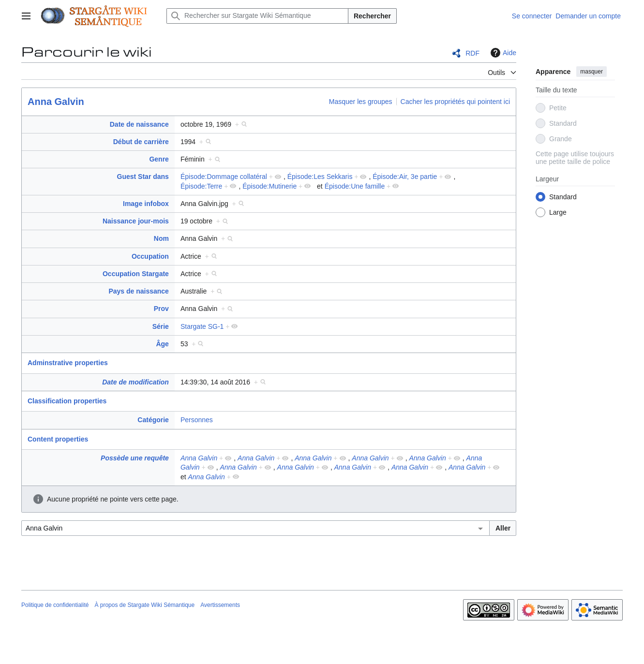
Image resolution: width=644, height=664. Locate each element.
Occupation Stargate (136, 274)
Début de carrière (141, 142)
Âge (162, 344)
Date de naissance (139, 124)
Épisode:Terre (201, 186)
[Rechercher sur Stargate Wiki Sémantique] (257, 16)
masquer (592, 72)
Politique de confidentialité (55, 605)
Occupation (150, 256)
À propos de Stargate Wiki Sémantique (144, 605)
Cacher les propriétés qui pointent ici (455, 102)
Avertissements (220, 605)
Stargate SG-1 (202, 326)
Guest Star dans (143, 177)
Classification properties (67, 401)
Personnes (197, 420)
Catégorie (153, 420)
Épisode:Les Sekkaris (320, 177)
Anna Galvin (56, 102)
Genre (159, 159)
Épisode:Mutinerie (270, 186)
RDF (472, 53)
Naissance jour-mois (136, 221)
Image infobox (146, 204)
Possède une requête (135, 458)
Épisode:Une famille (355, 186)
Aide (502, 53)
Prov (161, 309)
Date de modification (135, 382)
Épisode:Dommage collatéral (224, 177)
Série (161, 326)
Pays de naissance (139, 291)
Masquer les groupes (361, 102)
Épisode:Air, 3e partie (405, 177)
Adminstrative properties (68, 363)
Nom (161, 238)
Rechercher (372, 16)
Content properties (58, 439)
